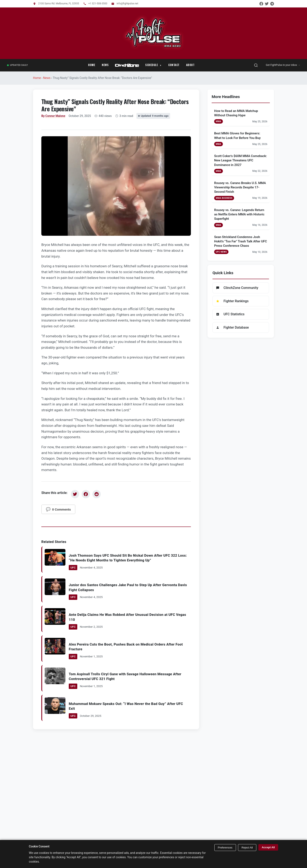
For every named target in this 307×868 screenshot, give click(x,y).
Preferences (225, 848)
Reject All (247, 848)
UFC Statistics (230, 314)
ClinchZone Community (237, 288)
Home (92, 65)
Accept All (268, 847)
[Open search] (256, 65)
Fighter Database (232, 327)
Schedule (152, 65)
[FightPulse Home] (153, 48)
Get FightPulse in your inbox (283, 65)
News (105, 65)
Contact (174, 65)
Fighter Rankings (232, 301)
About (190, 65)
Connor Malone (55, 116)
